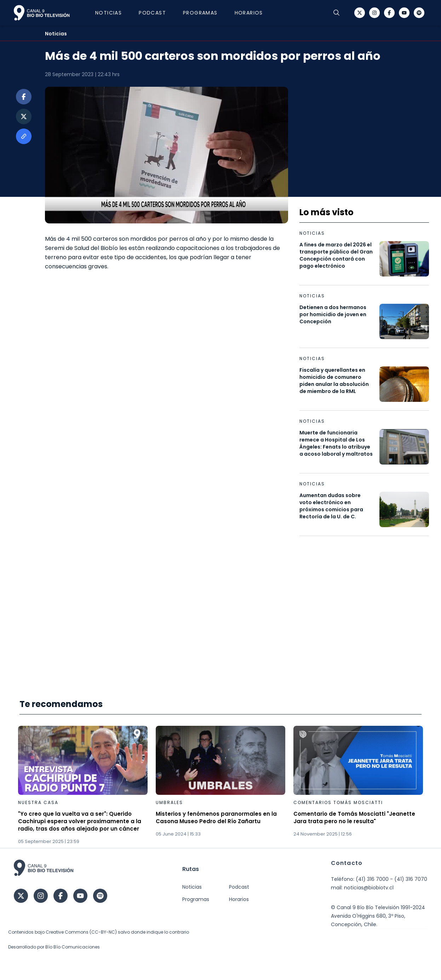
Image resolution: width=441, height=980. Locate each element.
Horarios (252, 13)
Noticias (112, 13)
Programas (204, 13)
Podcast (156, 13)
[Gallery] (220, 785)
